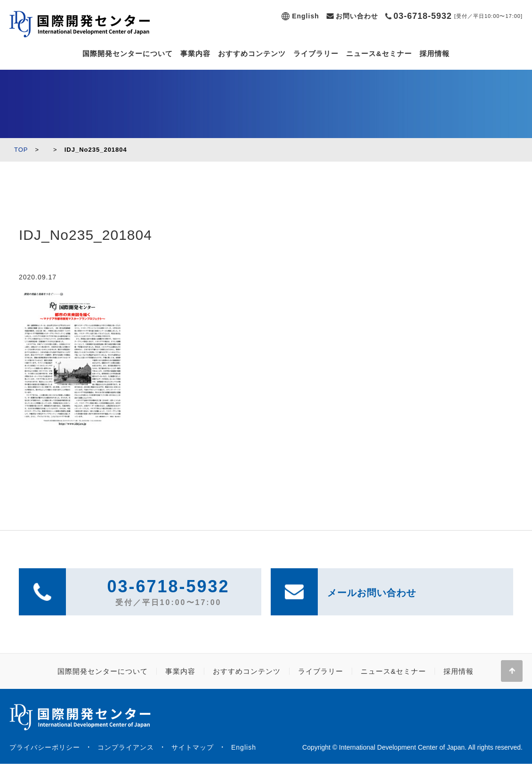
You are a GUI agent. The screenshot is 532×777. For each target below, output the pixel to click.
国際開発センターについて (128, 53)
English (306, 16)
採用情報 (435, 53)
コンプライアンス (126, 747)
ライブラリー (316, 53)
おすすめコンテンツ (252, 53)
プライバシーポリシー (45, 747)
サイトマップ (193, 747)
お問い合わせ (357, 16)
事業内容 (195, 53)
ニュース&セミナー (379, 53)
